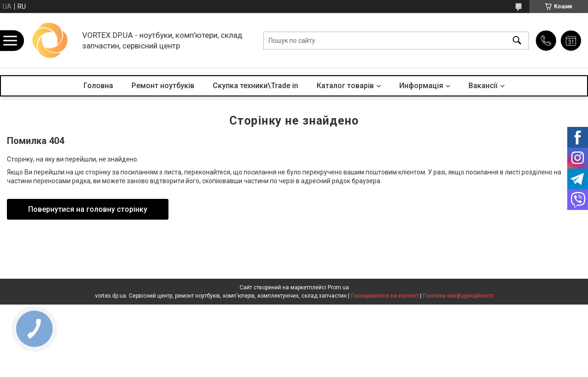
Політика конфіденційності (458, 296)
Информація (421, 86)
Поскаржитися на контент (385, 296)
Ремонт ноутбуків (163, 86)
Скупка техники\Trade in (255, 86)
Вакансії (483, 86)
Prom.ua (338, 287)
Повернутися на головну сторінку (88, 209)
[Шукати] (517, 40)
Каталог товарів (345, 86)
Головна (98, 86)
